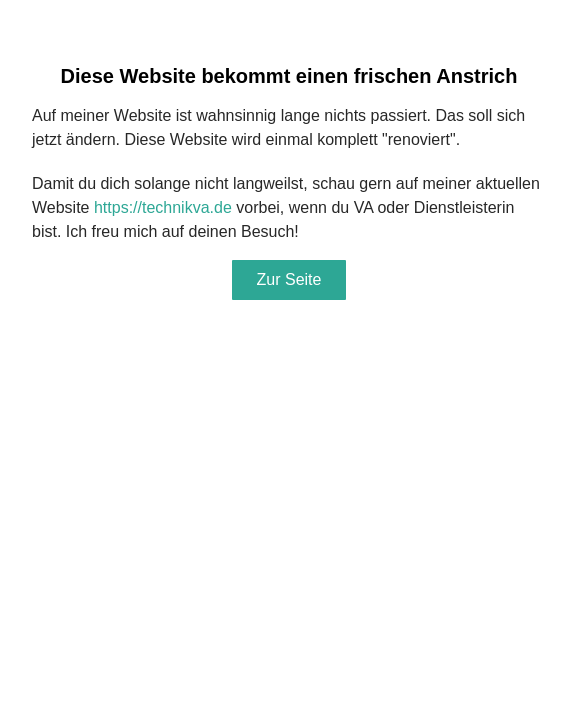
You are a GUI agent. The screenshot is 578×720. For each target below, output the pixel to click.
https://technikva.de (163, 207)
